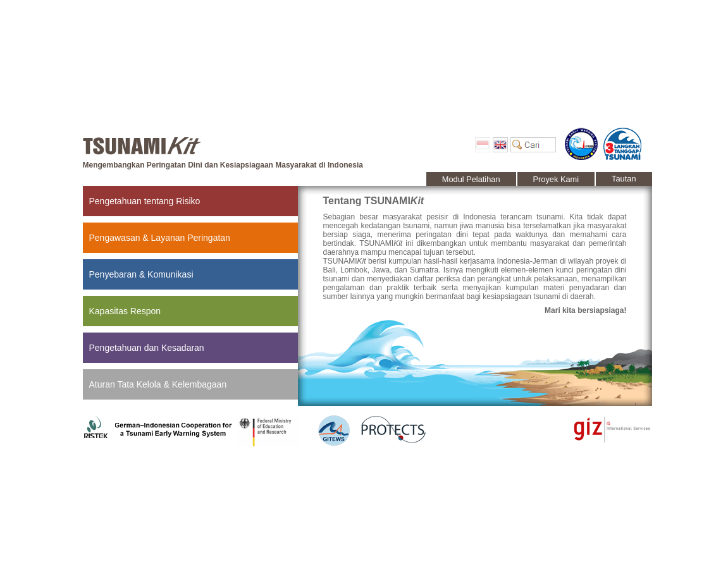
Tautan (624, 179)
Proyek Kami (556, 179)
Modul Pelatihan (471, 179)
